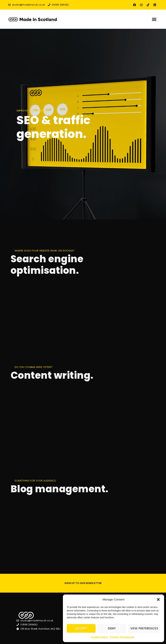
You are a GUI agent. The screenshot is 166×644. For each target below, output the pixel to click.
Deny (112, 628)
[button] (158, 599)
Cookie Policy (99, 637)
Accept (81, 628)
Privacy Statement (122, 637)
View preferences (144, 628)
